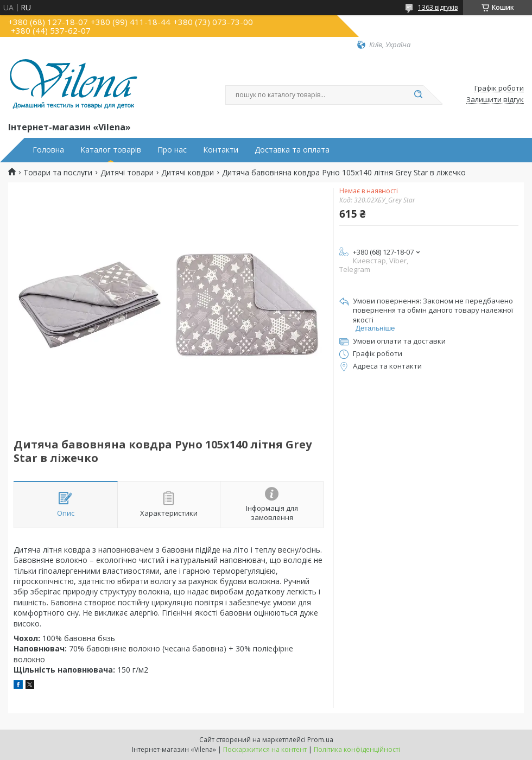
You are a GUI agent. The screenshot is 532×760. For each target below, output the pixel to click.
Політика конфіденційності (357, 749)
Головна (48, 150)
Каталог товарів (111, 150)
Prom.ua (320, 740)
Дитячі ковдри (188, 173)
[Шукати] (418, 95)
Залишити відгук (495, 100)
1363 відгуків (438, 7)
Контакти (221, 150)
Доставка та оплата (292, 150)
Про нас (172, 150)
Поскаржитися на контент (265, 749)
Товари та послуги (58, 173)
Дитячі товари (127, 173)
